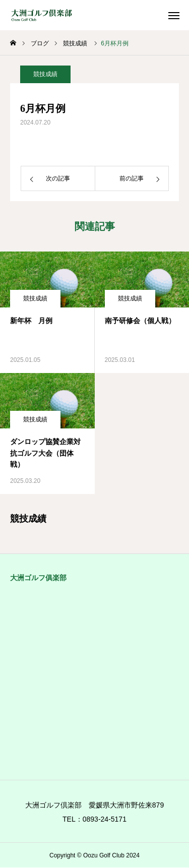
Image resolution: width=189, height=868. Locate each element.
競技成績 (45, 74)
